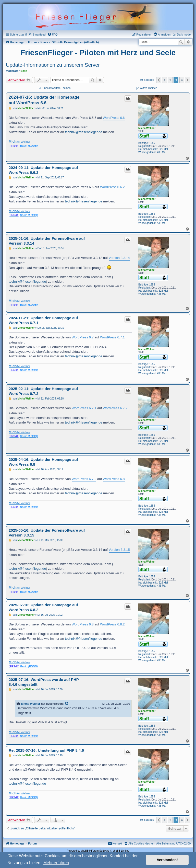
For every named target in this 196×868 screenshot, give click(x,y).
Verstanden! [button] (167, 860)
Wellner (19, 141)
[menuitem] (37, 35)
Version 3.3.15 (119, 550)
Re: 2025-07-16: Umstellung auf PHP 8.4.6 (46, 750)
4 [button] (182, 80)
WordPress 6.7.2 (115, 408)
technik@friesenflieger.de (83, 132)
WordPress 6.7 (83, 337)
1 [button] (164, 80)
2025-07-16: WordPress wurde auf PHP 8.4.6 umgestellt (44, 682)
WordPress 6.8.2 (112, 624)
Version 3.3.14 (119, 258)
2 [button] (170, 80)
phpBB (85, 851)
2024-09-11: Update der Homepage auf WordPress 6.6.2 (43, 170)
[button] (159, 80)
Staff (24, 71)
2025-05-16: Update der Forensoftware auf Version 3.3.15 (47, 533)
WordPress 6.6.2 (112, 187)
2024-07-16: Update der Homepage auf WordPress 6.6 (44, 100)
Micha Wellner (147, 128)
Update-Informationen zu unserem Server (53, 65)
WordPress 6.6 (114, 118)
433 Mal (162, 152)
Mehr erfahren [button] (56, 863)
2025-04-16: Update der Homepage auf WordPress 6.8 (43, 462)
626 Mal (163, 149)
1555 (152, 143)
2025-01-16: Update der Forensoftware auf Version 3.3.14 (47, 241)
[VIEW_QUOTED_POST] (67, 704)
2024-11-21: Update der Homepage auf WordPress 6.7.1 (43, 320)
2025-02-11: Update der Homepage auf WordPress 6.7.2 (43, 391)
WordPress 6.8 (114, 479)
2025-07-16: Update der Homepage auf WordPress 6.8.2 (43, 607)
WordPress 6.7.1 (112, 337)
